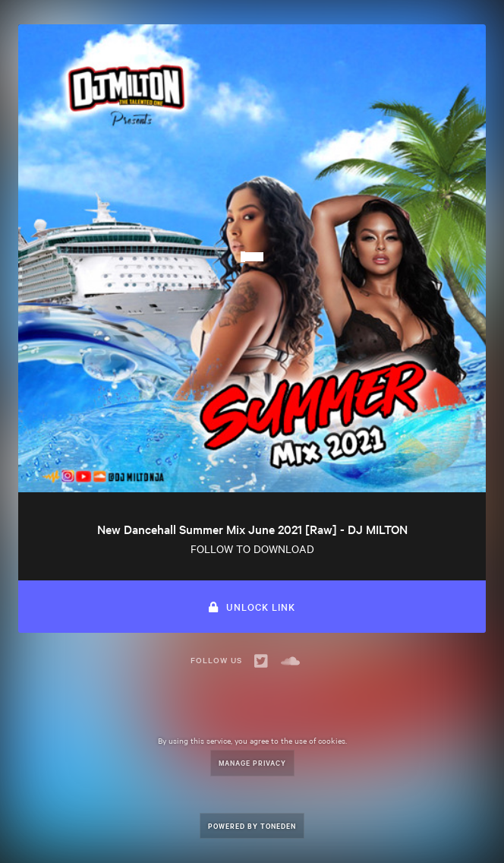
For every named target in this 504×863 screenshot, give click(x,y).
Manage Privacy (252, 762)
